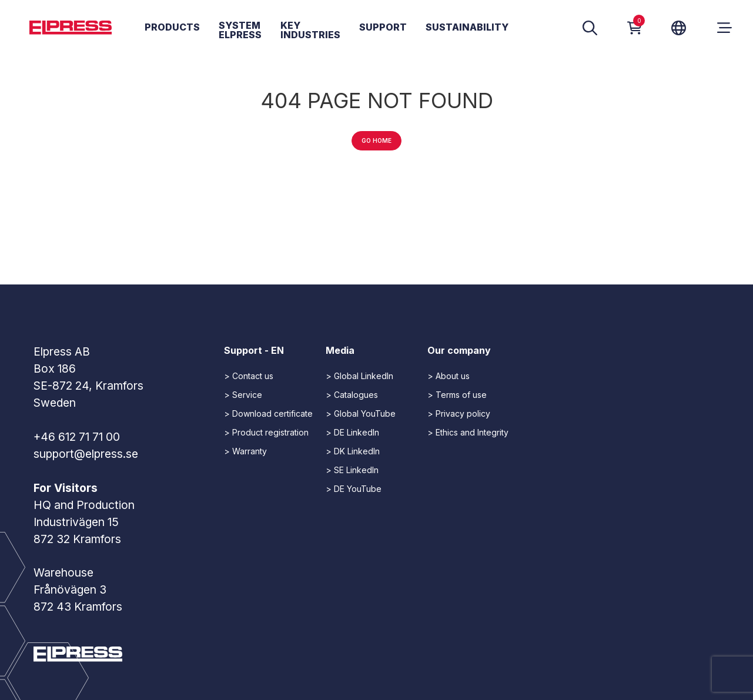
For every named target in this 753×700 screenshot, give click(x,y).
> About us (449, 376)
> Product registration (266, 432)
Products (172, 28)
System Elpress (240, 31)
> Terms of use (457, 395)
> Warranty (245, 451)
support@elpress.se (86, 454)
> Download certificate (268, 413)
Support (383, 28)
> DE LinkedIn (352, 432)
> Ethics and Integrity (468, 432)
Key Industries (310, 31)
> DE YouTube (354, 489)
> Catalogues (352, 395)
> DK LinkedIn (353, 451)
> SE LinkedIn (352, 470)
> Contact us (249, 376)
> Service (243, 395)
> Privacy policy (459, 413)
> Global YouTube (361, 413)
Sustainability (467, 28)
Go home (376, 140)
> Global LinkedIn (359, 376)
